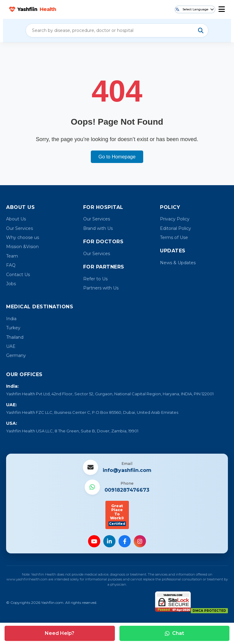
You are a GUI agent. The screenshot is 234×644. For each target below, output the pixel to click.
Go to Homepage (117, 157)
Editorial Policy (175, 228)
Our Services (19, 228)
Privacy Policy (175, 219)
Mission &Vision (22, 247)
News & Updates (178, 263)
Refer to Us (95, 279)
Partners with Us (101, 288)
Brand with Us (98, 228)
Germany (16, 355)
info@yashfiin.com (127, 470)
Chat (174, 633)
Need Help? (60, 633)
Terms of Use (174, 237)
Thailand (15, 337)
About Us (16, 219)
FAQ (11, 265)
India (11, 319)
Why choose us (23, 237)
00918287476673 (127, 490)
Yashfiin (33, 9)
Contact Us (18, 275)
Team (12, 256)
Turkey (13, 328)
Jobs (11, 284)
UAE (11, 346)
